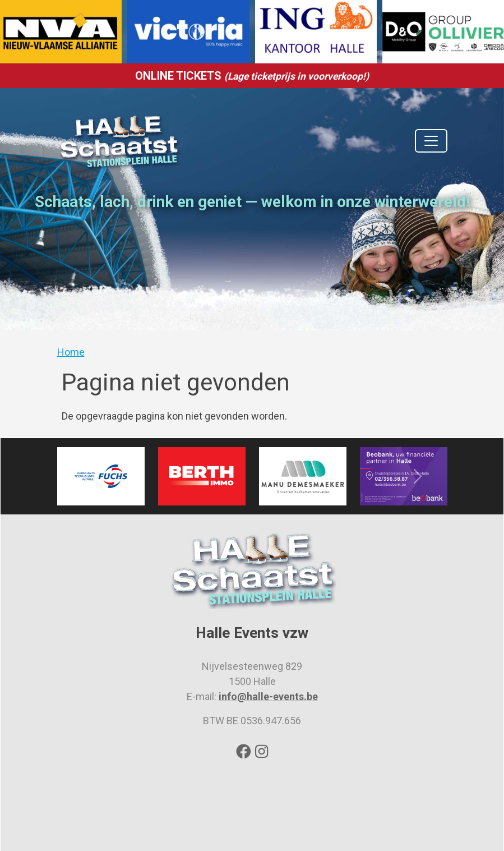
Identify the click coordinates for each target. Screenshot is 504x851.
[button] (86, 476)
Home (71, 352)
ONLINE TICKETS (252, 76)
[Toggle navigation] (431, 141)
